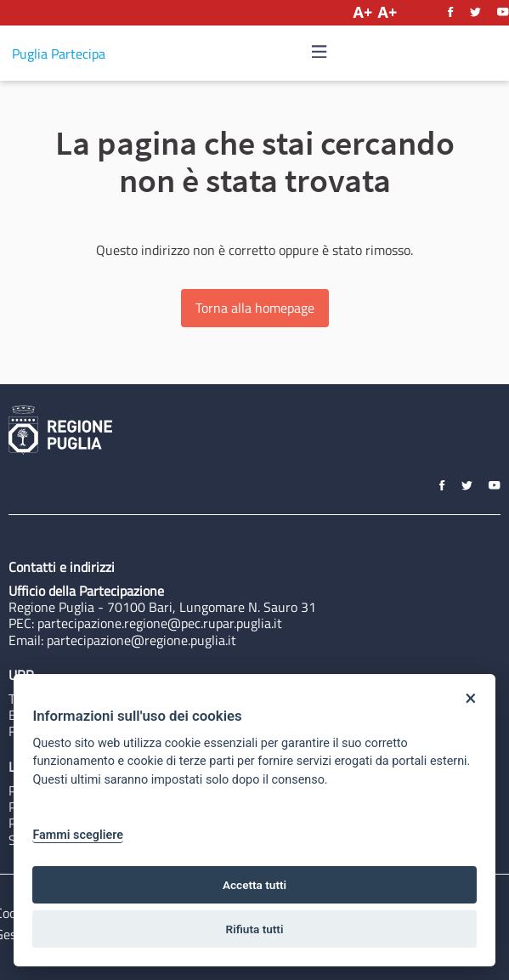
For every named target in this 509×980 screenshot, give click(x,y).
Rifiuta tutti (255, 929)
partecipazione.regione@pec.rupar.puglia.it (160, 623)
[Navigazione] (320, 52)
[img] (320, 51)
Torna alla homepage (255, 308)
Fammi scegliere (78, 835)
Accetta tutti (254, 885)
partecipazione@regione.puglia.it (141, 640)
